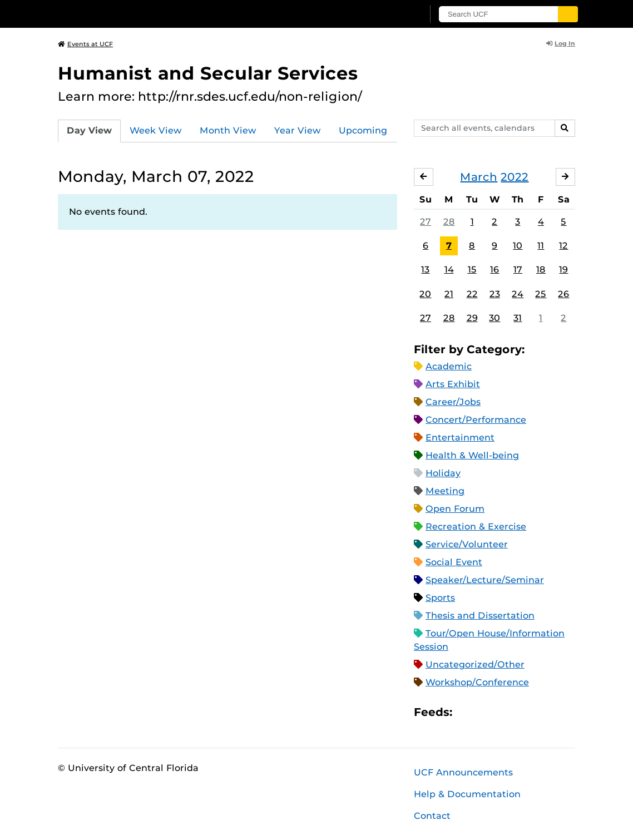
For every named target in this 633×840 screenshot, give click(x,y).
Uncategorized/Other (475, 664)
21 (449, 294)
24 (518, 294)
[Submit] (568, 14)
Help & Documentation (467, 794)
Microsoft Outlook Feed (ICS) (486, 712)
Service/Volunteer (467, 544)
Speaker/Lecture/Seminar (485, 580)
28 (449, 222)
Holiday (443, 473)
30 (494, 318)
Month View (228, 130)
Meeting (445, 491)
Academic (449, 366)
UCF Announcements (463, 772)
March (479, 177)
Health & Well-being (472, 455)
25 (541, 294)
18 (541, 270)
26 (563, 294)
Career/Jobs (453, 402)
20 (425, 294)
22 (472, 294)
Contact (432, 816)
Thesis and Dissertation (480, 616)
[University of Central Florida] (137, 14)
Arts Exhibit (453, 384)
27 (426, 222)
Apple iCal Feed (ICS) (467, 712)
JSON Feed (542, 712)
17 (518, 270)
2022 (515, 177)
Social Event (454, 562)
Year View (298, 130)
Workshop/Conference (477, 682)
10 (518, 246)
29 (472, 318)
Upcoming (363, 130)
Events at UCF (85, 44)
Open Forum (455, 509)
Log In (561, 43)
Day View (89, 130)
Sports (440, 598)
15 (472, 270)
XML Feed (523, 712)
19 (563, 270)
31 (518, 318)
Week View (156, 130)
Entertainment (460, 438)
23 (495, 294)
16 (494, 270)
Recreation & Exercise (476, 527)
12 (563, 246)
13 (425, 270)
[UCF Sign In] (387, 14)
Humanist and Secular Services (208, 73)
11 (541, 246)
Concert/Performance (476, 420)
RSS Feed (505, 712)
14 (449, 270)
